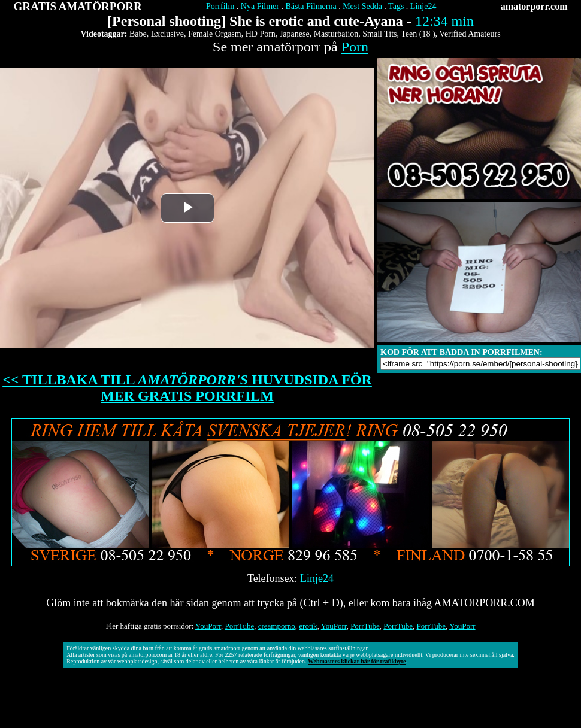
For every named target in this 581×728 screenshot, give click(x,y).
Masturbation (336, 34)
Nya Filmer (260, 6)
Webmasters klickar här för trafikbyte (357, 661)
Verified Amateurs (470, 34)
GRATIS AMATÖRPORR (78, 6)
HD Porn (261, 34)
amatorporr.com (534, 6)
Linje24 (423, 6)
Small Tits (379, 34)
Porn (355, 47)
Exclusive (167, 34)
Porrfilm (220, 6)
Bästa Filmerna (311, 6)
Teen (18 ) (418, 34)
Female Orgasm (215, 34)
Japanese (295, 34)
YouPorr (208, 626)
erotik (308, 626)
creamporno (277, 626)
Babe (138, 34)
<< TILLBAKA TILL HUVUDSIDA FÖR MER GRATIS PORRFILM (187, 388)
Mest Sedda (362, 6)
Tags (396, 6)
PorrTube (240, 626)
